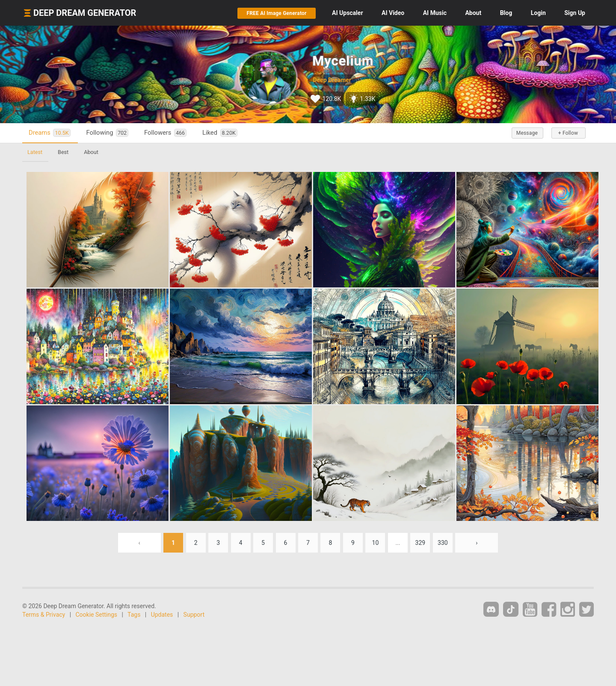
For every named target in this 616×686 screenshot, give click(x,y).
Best (63, 152)
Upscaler (347, 13)
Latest (35, 152)
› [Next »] (477, 543)
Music (435, 13)
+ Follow (568, 133)
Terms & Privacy (44, 615)
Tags (134, 615)
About (473, 13)
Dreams (50, 133)
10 (376, 543)
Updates (162, 615)
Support (194, 615)
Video (393, 13)
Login (538, 13)
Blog (506, 13)
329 (421, 543)
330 (443, 543)
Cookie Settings (97, 615)
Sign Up (575, 13)
